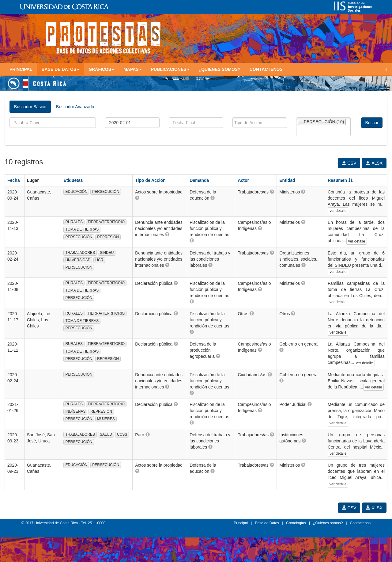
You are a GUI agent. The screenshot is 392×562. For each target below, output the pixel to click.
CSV (349, 163)
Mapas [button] (133, 69)
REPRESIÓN (108, 237)
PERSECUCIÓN (106, 192)
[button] (137, 198)
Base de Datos (267, 523)
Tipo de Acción (150, 180)
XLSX (374, 163)
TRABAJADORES (80, 253)
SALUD (106, 434)
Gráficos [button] (101, 69)
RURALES (74, 222)
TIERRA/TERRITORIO (106, 222)
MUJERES (106, 419)
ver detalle (338, 211)
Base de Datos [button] (60, 69)
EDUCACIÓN (76, 192)
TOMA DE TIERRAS (82, 229)
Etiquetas (73, 180)
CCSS (122, 434)
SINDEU (107, 253)
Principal (21, 69)
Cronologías (296, 523)
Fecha (13, 180)
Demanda (199, 180)
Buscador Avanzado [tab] (75, 107)
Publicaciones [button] (170, 69)
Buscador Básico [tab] (30, 107)
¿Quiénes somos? (220, 69)
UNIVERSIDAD (78, 260)
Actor (243, 180)
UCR (99, 260)
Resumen (340, 180)
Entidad (287, 180)
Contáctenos (266, 69)
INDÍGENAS (75, 411)
